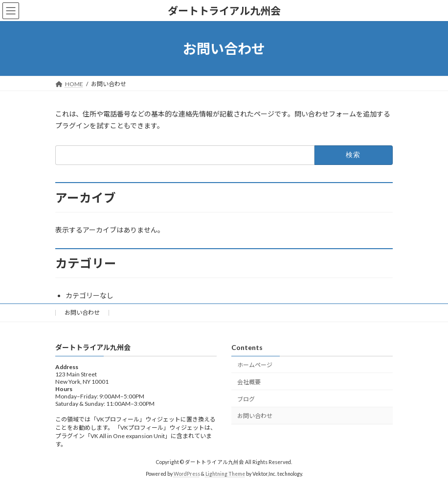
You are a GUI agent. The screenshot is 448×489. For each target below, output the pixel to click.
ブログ (246, 399)
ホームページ (255, 365)
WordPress (187, 474)
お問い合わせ (82, 313)
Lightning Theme (225, 474)
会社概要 (249, 382)
